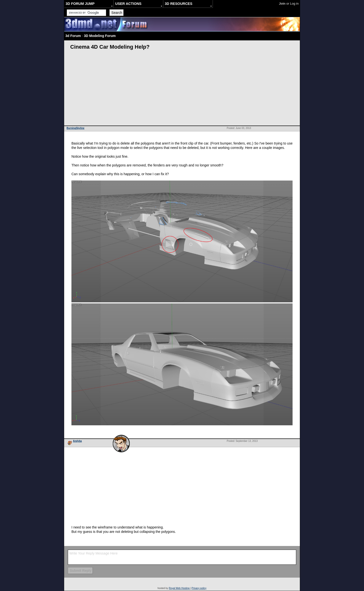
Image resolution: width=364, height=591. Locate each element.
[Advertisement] (182, 89)
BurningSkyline (75, 128)
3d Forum (73, 36)
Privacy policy (199, 588)
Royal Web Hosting (180, 588)
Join (282, 4)
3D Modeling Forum (100, 36)
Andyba (77, 441)
